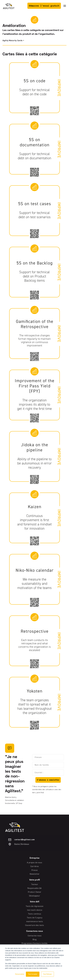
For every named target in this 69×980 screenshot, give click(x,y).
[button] (65, 6)
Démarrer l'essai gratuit (44, 6)
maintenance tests (35, 922)
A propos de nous (34, 863)
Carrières (35, 866)
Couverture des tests (34, 925)
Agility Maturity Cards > (13, 41)
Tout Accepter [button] (33, 974)
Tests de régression (34, 906)
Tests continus (34, 914)
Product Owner (35, 892)
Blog (35, 940)
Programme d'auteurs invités (34, 943)
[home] (9, 6)
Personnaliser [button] (20, 974)
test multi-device (35, 910)
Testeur (35, 885)
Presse (34, 870)
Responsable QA (34, 888)
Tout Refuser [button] (47, 974)
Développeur (34, 896)
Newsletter (35, 874)
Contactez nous (35, 936)
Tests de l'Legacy (35, 918)
